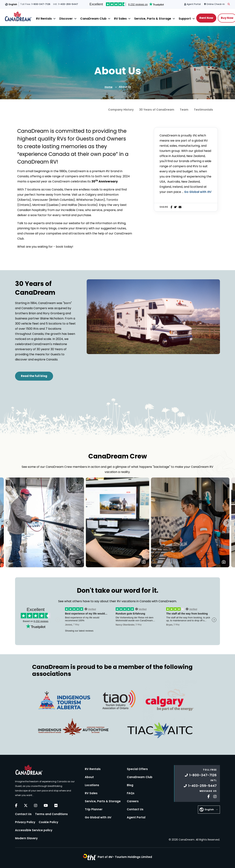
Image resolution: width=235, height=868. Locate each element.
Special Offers (137, 769)
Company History (121, 110)
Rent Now (206, 18)
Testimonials (203, 110)
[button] (78, 562)
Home (109, 87)
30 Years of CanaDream (157, 110)
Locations (92, 785)
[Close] (54, 19)
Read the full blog (34, 376)
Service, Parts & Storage (153, 19)
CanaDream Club (93, 19)
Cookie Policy (48, 822)
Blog (130, 785)
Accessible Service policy (34, 830)
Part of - (125, 857)
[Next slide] (227, 523)
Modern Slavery (26, 838)
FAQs (131, 793)
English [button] (13, 4)
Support (185, 19)
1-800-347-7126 (201, 775)
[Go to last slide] (7, 523)
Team (184, 110)
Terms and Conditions (51, 814)
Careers (133, 801)
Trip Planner (94, 809)
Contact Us (23, 814)
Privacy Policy (25, 822)
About (89, 777)
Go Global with (198, 192)
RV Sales (120, 19)
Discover (66, 19)
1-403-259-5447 (200, 786)
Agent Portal (136, 817)
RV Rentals (44, 19)
